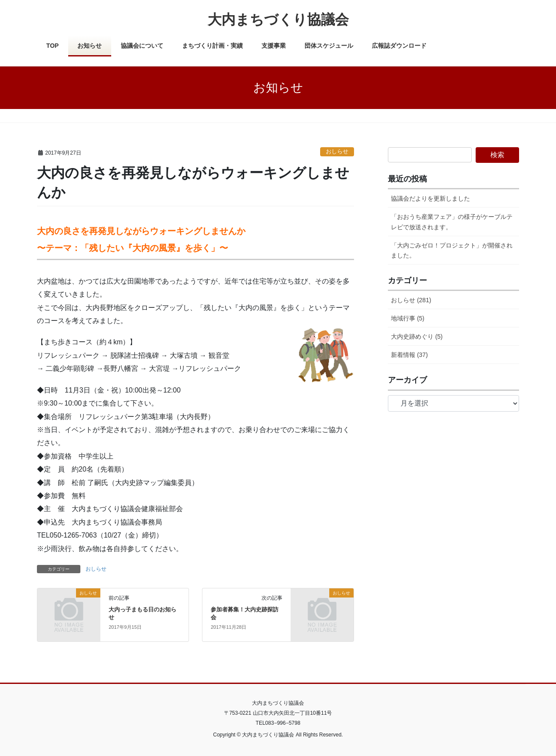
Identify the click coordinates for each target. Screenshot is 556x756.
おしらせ (337, 151)
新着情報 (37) (409, 355)
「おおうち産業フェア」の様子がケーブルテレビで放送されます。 (452, 222)
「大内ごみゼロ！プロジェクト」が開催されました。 (452, 250)
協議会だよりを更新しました (430, 198)
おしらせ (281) (411, 300)
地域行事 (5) (408, 318)
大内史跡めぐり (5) (417, 337)
